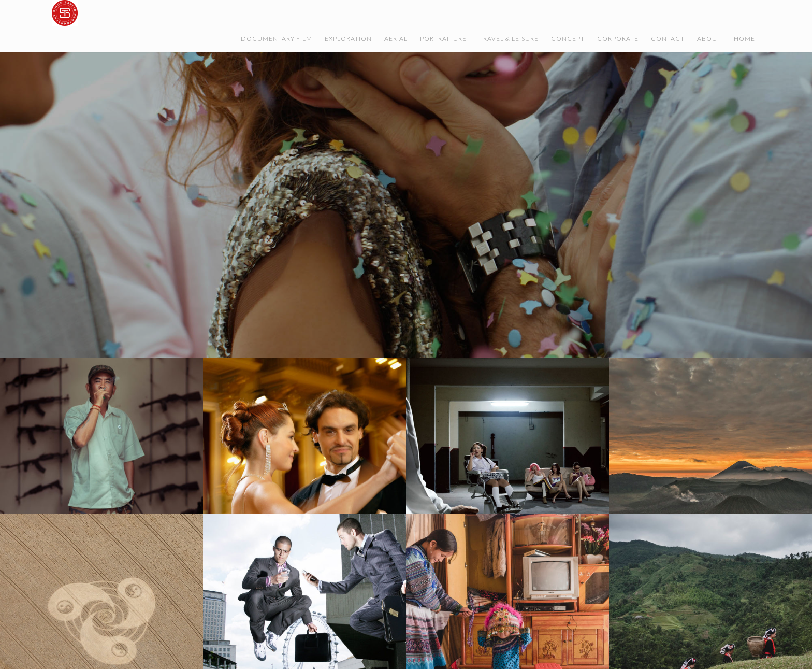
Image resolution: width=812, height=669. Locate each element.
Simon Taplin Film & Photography (155, 13)
